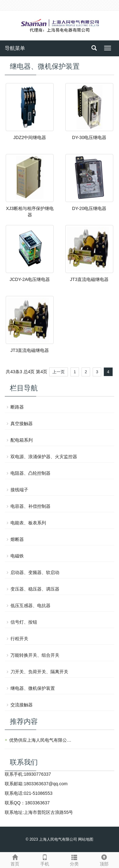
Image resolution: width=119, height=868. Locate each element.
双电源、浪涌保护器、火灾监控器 (44, 457)
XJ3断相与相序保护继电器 (30, 212)
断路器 (17, 407)
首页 (15, 859)
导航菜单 (15, 48)
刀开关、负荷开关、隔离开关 (39, 672)
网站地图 (86, 839)
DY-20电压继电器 (89, 208)
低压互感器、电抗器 (30, 605)
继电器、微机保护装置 (33, 688)
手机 (45, 859)
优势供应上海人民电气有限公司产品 (41, 740)
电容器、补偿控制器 (30, 506)
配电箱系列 (22, 440)
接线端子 (19, 490)
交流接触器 (22, 705)
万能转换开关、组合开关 (35, 655)
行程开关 (19, 639)
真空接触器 (22, 423)
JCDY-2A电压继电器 (30, 279)
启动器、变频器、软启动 (35, 572)
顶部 (104, 859)
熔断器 (17, 539)
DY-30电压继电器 (89, 137)
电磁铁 (17, 556)
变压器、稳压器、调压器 (35, 589)
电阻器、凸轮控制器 (30, 473)
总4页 (29, 372)
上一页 (59, 372)
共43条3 (14, 372)
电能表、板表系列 (28, 523)
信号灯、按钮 (24, 622)
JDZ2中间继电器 (30, 137)
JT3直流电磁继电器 (89, 279)
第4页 (42, 372)
